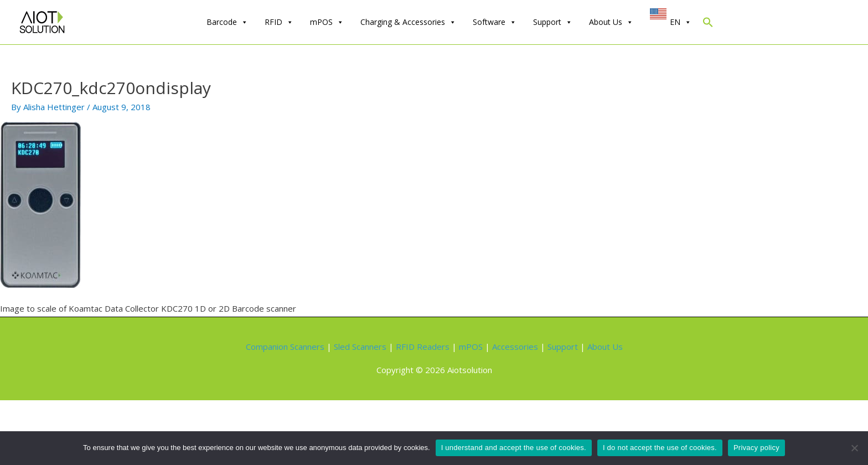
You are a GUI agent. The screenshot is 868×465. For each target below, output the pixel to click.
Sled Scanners (360, 347)
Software (495, 22)
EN (681, 22)
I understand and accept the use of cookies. (514, 448)
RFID (279, 22)
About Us (611, 22)
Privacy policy (756, 448)
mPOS (327, 22)
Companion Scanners (285, 347)
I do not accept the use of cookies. (660, 448)
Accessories (515, 347)
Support (553, 22)
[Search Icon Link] (708, 25)
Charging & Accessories (408, 22)
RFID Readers (423, 347)
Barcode (227, 22)
